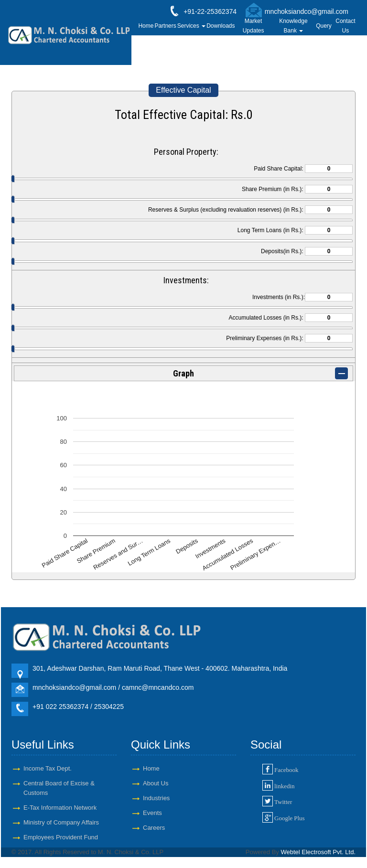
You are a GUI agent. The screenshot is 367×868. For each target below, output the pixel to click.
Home (146, 26)
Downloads (221, 26)
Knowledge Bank (293, 26)
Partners (165, 26)
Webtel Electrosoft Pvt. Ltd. (318, 852)
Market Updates (254, 26)
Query (324, 26)
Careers (154, 828)
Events (152, 813)
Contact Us (345, 26)
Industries (156, 798)
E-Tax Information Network (60, 808)
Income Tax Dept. (48, 768)
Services (191, 26)
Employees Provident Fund (61, 837)
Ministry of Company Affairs (61, 822)
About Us (156, 783)
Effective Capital (183, 90)
